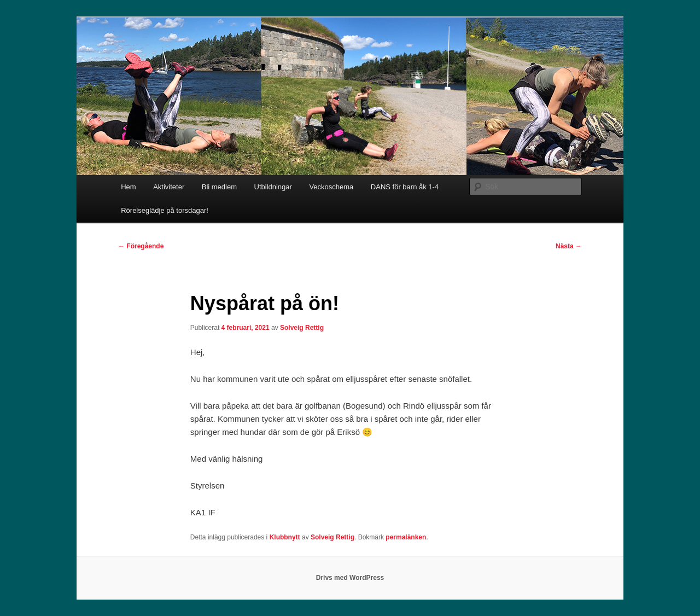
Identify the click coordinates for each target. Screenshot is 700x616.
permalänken (406, 537)
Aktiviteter (169, 187)
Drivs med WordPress (350, 578)
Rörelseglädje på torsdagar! (165, 210)
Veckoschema (331, 187)
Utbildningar (273, 187)
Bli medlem (219, 187)
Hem (128, 187)
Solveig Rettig (302, 328)
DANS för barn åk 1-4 (405, 187)
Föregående (141, 246)
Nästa (569, 246)
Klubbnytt (285, 537)
